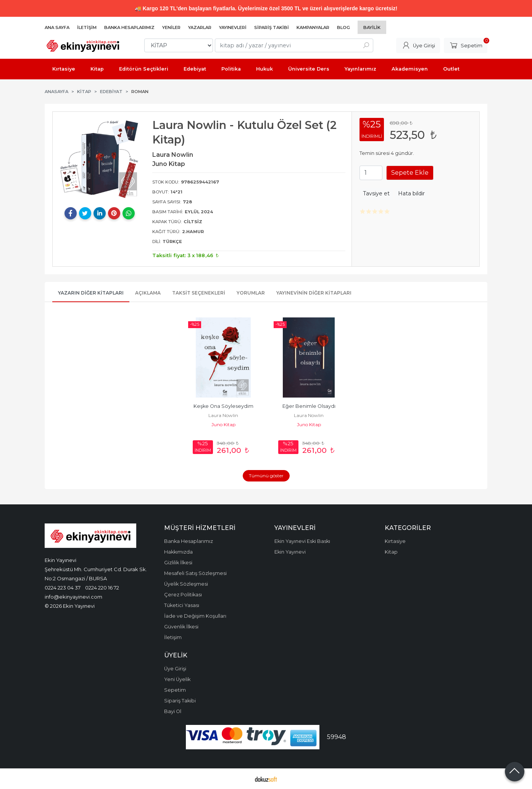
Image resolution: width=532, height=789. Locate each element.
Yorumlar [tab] (251, 293)
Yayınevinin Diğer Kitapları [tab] (314, 293)
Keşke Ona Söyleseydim (223, 406)
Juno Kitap (223, 424)
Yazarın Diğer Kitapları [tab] (91, 293)
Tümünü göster (266, 476)
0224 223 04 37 (63, 588)
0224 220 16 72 (102, 588)
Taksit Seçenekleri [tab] (199, 293)
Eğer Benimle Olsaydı (309, 406)
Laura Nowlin (223, 415)
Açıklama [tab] (148, 293)
